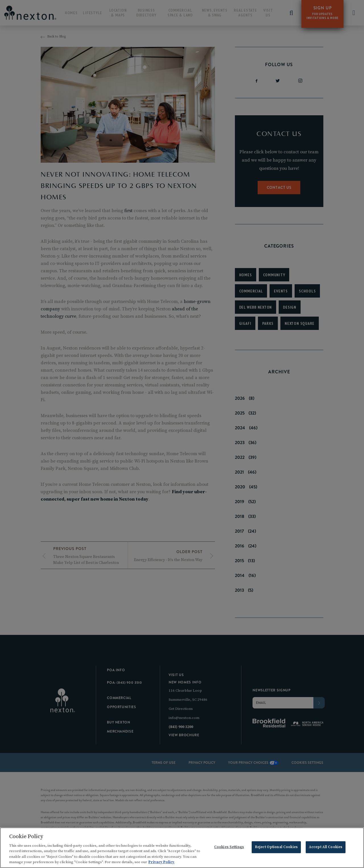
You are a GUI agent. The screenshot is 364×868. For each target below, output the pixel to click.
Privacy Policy (161, 863)
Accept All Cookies (326, 848)
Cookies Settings (229, 848)
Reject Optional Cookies (276, 848)
